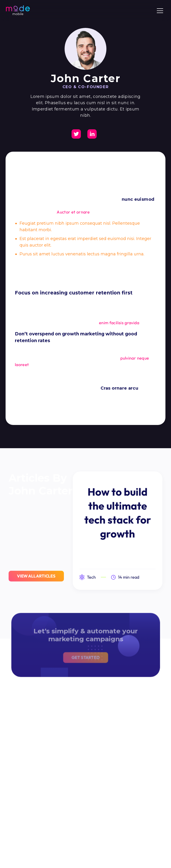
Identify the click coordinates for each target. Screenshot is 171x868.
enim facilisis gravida (119, 323)
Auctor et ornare (73, 212)
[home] (18, 10)
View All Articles (36, 576)
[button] (160, 11)
